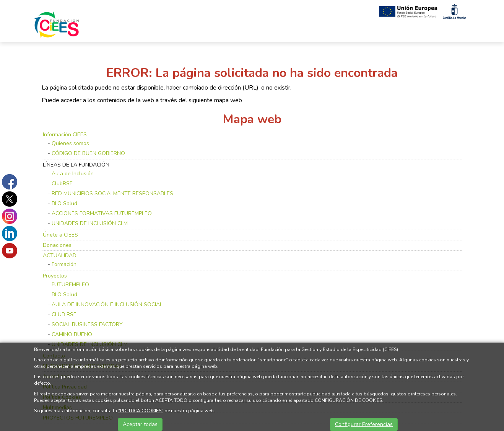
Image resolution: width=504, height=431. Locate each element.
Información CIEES (65, 135)
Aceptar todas (140, 424)
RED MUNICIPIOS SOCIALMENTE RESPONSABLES (112, 193)
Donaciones (57, 245)
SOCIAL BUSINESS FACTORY (87, 324)
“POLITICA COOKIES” (141, 411)
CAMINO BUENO (72, 334)
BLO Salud (64, 203)
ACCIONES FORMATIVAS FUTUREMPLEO (102, 213)
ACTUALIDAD (60, 255)
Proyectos (55, 276)
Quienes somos (70, 143)
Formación (64, 264)
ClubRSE (62, 184)
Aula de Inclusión (73, 174)
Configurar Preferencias (364, 424)
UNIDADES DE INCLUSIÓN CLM (90, 223)
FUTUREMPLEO (70, 285)
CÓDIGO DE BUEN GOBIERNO (88, 153)
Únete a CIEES (60, 235)
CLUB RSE (64, 314)
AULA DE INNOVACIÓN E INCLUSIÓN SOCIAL (107, 304)
